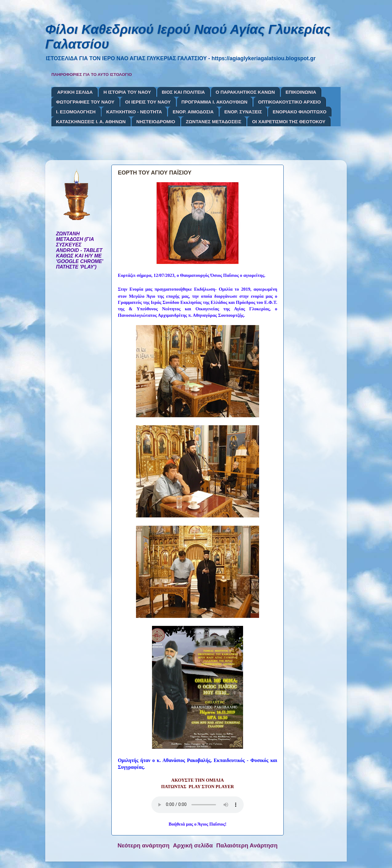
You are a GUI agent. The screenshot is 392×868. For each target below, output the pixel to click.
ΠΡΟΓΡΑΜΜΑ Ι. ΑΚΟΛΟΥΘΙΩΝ (214, 102)
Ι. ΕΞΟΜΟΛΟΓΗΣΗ (76, 112)
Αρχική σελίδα (193, 845)
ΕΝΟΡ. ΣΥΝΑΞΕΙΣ (243, 112)
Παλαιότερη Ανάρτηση (247, 845)
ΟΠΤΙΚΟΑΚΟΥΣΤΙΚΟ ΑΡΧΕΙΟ (290, 102)
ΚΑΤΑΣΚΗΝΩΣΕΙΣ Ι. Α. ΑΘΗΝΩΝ (91, 122)
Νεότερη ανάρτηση (144, 845)
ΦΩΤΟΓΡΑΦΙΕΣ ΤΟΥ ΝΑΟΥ (85, 102)
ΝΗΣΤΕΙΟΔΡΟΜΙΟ (156, 122)
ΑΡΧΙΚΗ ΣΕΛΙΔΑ (75, 92)
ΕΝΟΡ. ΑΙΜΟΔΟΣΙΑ (193, 112)
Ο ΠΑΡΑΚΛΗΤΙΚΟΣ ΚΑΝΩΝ (245, 92)
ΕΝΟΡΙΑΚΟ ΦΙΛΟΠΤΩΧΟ (300, 112)
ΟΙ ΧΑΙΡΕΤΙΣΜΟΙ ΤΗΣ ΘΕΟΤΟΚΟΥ (289, 122)
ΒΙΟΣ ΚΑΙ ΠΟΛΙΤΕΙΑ (183, 92)
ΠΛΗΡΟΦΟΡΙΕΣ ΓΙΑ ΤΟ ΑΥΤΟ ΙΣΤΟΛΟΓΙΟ (92, 75)
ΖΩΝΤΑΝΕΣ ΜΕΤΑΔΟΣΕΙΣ (214, 122)
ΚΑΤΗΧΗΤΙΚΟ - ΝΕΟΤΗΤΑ (134, 112)
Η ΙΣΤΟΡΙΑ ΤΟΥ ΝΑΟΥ (127, 92)
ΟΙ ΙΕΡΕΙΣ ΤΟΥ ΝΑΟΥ (148, 102)
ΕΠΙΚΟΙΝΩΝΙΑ (301, 92)
